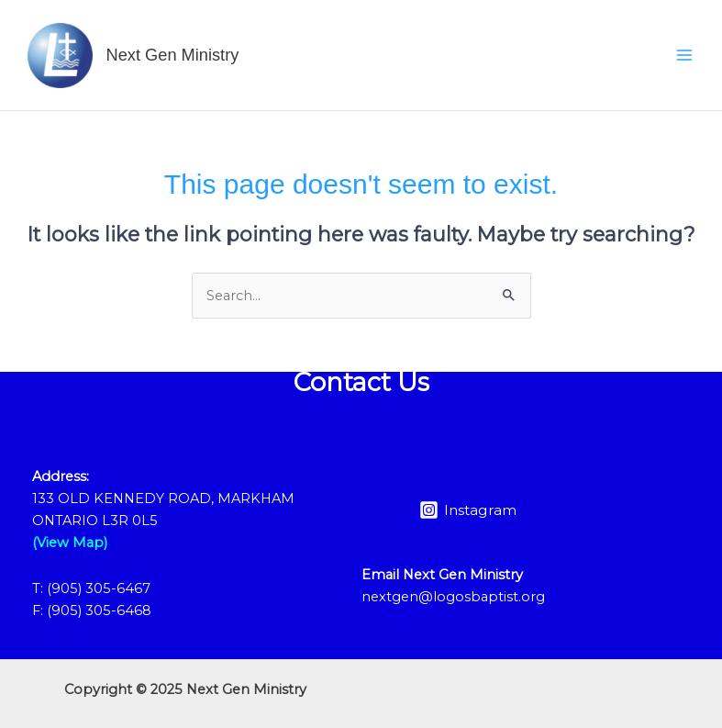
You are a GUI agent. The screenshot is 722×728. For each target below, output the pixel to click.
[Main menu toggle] (684, 55)
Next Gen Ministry (173, 55)
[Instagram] (468, 510)
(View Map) (70, 543)
